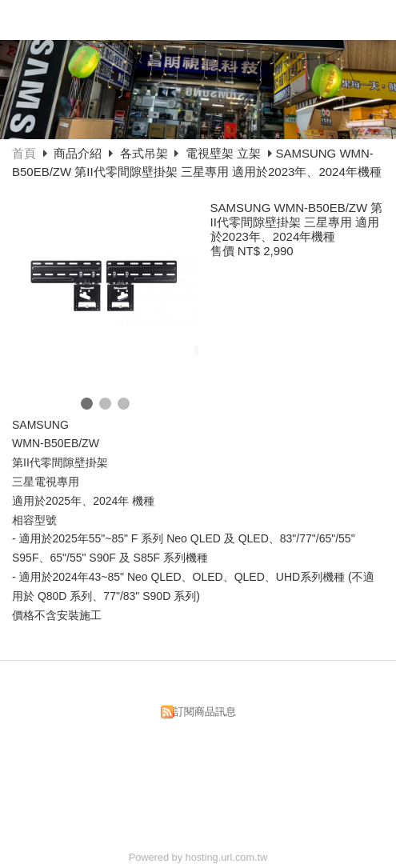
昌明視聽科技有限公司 (182, 18)
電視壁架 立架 (223, 153)
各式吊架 (144, 153)
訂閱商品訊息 (205, 712)
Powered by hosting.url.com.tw (198, 857)
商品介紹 (79, 153)
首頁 (24, 153)
